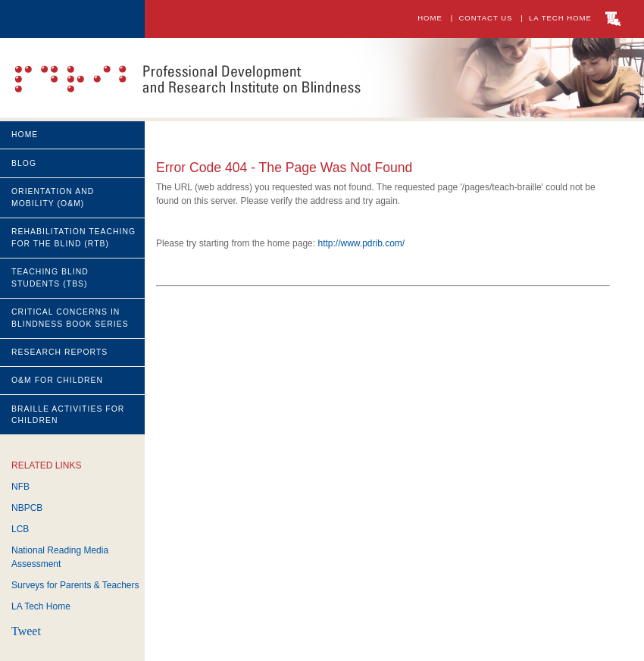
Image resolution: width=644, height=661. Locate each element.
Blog (24, 163)
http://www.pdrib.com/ (361, 243)
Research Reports (59, 352)
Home (430, 18)
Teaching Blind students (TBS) (50, 278)
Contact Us (487, 18)
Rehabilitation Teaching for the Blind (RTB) (73, 238)
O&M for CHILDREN (57, 380)
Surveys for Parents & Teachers (75, 585)
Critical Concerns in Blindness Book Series (70, 318)
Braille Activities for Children (68, 415)
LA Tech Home (563, 18)
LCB (20, 529)
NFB (20, 487)
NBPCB (27, 508)
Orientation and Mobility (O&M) (53, 197)
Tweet (26, 631)
